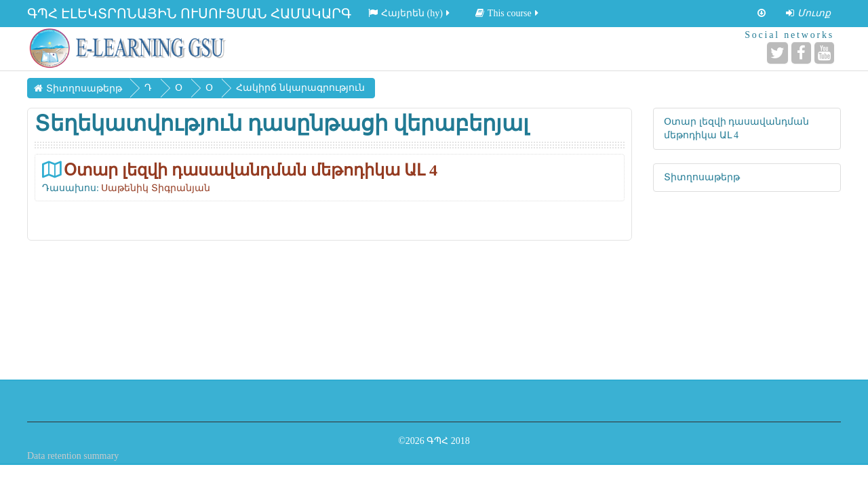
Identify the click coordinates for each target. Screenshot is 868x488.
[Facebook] (801, 53)
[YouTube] (824, 53)
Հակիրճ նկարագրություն (300, 88)
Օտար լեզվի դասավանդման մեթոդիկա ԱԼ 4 (251, 170)
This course (508, 13)
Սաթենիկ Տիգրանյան (156, 188)
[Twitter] (777, 53)
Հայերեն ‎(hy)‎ (410, 13)
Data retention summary (73, 456)
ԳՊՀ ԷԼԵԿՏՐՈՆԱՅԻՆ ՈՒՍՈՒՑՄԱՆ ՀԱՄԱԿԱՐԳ (189, 14)
